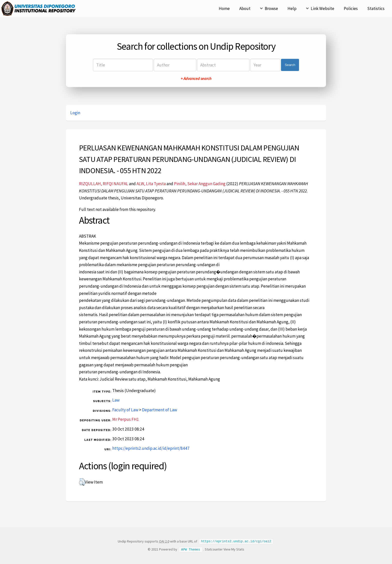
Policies (351, 8)
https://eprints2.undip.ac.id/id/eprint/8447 (151, 448)
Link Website (322, 8)
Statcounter (214, 549)
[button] (82, 482)
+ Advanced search (196, 78)
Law (116, 400)
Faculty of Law (125, 410)
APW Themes (191, 549)
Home (224, 8)
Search (290, 65)
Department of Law (159, 410)
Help (292, 8)
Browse (271, 8)
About (245, 8)
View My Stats (234, 549)
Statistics (376, 8)
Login (75, 113)
